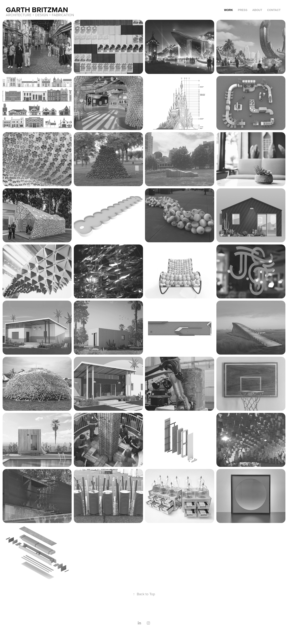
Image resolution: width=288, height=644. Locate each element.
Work (229, 10)
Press (242, 10)
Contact (274, 10)
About (257, 10)
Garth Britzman (37, 10)
